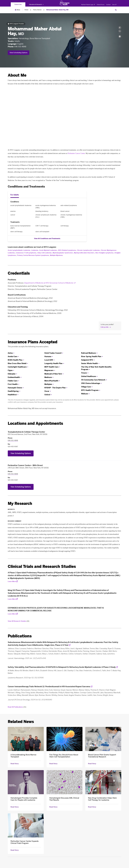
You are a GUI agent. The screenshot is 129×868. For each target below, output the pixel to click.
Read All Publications (17, 707)
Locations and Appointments (35, 423)
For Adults (15, 195)
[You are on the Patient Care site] (18, 4)
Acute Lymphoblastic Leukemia (19, 250)
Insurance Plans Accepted (33, 342)
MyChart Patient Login (88, 5)
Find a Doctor (37, 10)
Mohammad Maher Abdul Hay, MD (57, 10)
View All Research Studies (19, 621)
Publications (20, 636)
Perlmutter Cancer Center (76, 153)
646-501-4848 (20, 47)
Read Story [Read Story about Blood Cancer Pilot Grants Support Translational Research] (92, 764)
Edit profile (105, 327)
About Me (17, 75)
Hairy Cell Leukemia (44, 253)
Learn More (12, 581)
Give (114, 5)
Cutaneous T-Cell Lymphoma (26, 253)
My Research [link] (20, 504)
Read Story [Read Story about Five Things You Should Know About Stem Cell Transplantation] (53, 764)
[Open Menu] (17, 10)
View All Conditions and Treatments (47, 239)
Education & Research (36, 4)
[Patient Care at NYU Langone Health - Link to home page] (64, 3)
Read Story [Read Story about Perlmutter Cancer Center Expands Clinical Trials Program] (15, 850)
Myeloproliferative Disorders (84, 253)
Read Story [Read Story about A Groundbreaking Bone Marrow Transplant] (15, 764)
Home (26, 10)
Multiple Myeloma (56, 255)
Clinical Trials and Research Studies (42, 566)
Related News (21, 722)
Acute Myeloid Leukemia (48, 250)
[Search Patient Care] (116, 10)
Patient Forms (101, 5)
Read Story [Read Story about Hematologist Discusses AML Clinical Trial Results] (53, 807)
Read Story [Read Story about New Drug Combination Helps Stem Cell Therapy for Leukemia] (92, 807)
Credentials (19, 273)
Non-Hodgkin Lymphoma (104, 253)
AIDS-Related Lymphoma (67, 250)
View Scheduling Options (19, 53)
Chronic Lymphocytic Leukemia (88, 250)
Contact (108, 5)
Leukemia (35, 250)
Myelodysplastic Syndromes (63, 253)
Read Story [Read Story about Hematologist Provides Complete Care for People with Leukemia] (15, 807)
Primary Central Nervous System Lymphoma (33, 255)
